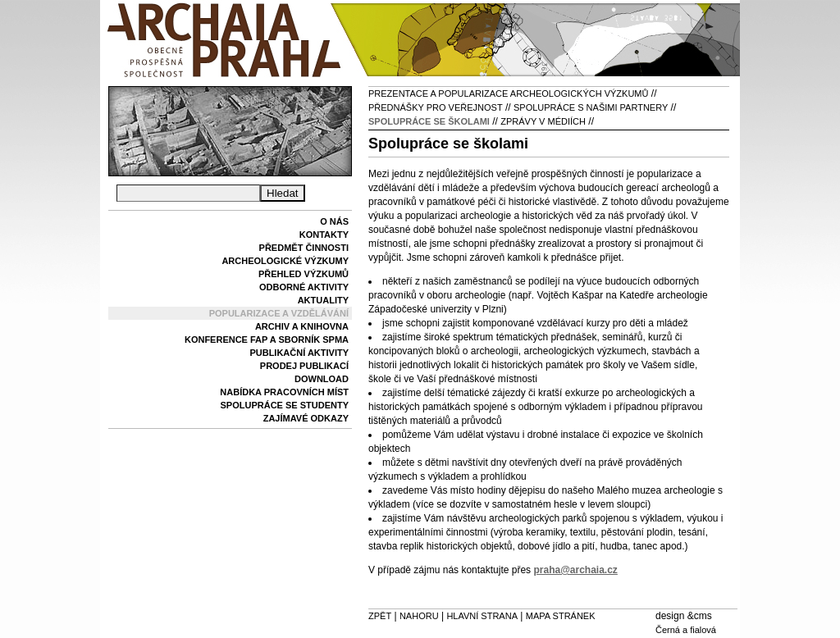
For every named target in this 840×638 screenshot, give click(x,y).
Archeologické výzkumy (285, 261)
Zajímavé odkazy (306, 418)
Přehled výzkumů (304, 274)
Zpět (380, 616)
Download (322, 379)
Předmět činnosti (304, 248)
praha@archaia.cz (575, 570)
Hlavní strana (482, 616)
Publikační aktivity (299, 353)
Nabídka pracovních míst (284, 392)
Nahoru (419, 616)
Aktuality (323, 300)
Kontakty (324, 235)
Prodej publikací (304, 366)
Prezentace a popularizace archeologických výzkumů (508, 93)
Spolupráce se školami (429, 121)
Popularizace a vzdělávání (279, 313)
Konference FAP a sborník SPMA (267, 340)
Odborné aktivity (304, 287)
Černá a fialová (686, 630)
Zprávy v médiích (543, 121)
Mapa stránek (561, 616)
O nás (334, 221)
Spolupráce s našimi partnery (591, 107)
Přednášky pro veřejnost (436, 107)
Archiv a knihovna (302, 326)
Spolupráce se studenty (285, 405)
